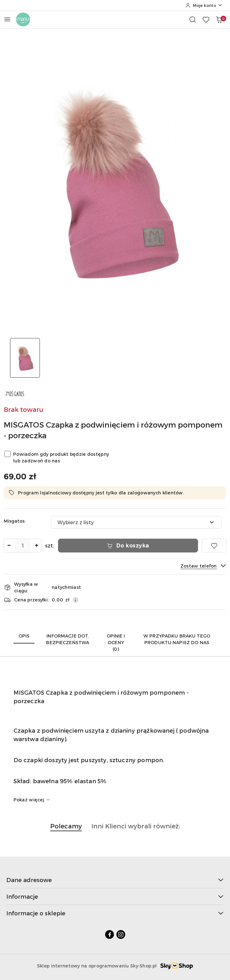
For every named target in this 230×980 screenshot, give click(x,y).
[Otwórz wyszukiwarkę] (193, 19)
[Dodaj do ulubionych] (214, 546)
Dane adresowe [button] (115, 880)
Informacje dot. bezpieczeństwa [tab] (68, 639)
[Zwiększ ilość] (36, 546)
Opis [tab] (24, 636)
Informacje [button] (115, 896)
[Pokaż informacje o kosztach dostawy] (76, 600)
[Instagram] (121, 934)
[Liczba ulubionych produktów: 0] (206, 19)
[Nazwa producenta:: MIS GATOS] (15, 393)
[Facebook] (110, 934)
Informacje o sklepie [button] (115, 913)
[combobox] (136, 522)
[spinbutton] (23, 546)
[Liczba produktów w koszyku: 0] (219, 19)
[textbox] (128, 522)
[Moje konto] (204, 5)
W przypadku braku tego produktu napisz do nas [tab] (177, 639)
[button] (66, 829)
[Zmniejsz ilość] (9, 546)
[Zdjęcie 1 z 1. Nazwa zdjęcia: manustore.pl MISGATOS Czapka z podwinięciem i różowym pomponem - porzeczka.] (25, 358)
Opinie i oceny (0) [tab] (116, 642)
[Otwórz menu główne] (7, 19)
